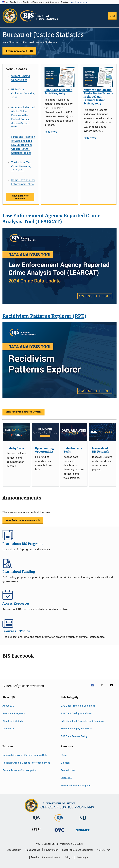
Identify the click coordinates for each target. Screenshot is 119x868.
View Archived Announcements (23, 520)
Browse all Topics (59, 622)
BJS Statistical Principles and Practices (82, 721)
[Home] (39, 16)
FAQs (64, 755)
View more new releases (20, 197)
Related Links (68, 770)
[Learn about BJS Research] (102, 432)
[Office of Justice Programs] (10, 16)
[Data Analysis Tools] (74, 432)
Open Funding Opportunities (45, 450)
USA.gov (68, 857)
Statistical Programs (14, 713)
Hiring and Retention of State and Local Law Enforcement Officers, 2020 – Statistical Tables (23, 145)
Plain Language (32, 850)
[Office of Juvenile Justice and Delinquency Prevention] (36, 833)
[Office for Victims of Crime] (59, 832)
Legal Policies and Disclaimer (78, 850)
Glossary (66, 763)
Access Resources (59, 595)
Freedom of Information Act (45, 857)
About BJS (8, 706)
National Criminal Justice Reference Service (26, 763)
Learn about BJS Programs (59, 535)
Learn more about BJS (19, 51)
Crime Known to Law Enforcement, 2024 (23, 182)
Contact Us (8, 729)
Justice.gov (82, 857)
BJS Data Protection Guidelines (78, 706)
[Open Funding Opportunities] (45, 432)
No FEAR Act (103, 850)
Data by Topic (16, 448)
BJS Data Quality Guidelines (76, 713)
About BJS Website (13, 721)
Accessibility (14, 850)
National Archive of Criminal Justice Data (25, 755)
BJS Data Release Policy (74, 736)
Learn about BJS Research (101, 450)
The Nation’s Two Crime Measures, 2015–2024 (21, 166)
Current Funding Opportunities (21, 78)
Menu (112, 16)
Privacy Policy (51, 850)
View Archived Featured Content (23, 412)
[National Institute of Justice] (83, 820)
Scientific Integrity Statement (76, 729)
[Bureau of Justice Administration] (36, 820)
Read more (51, 132)
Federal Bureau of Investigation (19, 770)
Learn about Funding (59, 563)
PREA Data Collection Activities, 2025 (23, 93)
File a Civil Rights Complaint (76, 785)
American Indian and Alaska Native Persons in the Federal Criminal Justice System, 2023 (23, 117)
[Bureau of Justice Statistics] (59, 822)
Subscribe (66, 778)
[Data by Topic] (17, 432)
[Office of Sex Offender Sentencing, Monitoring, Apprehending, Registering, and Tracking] (83, 832)
